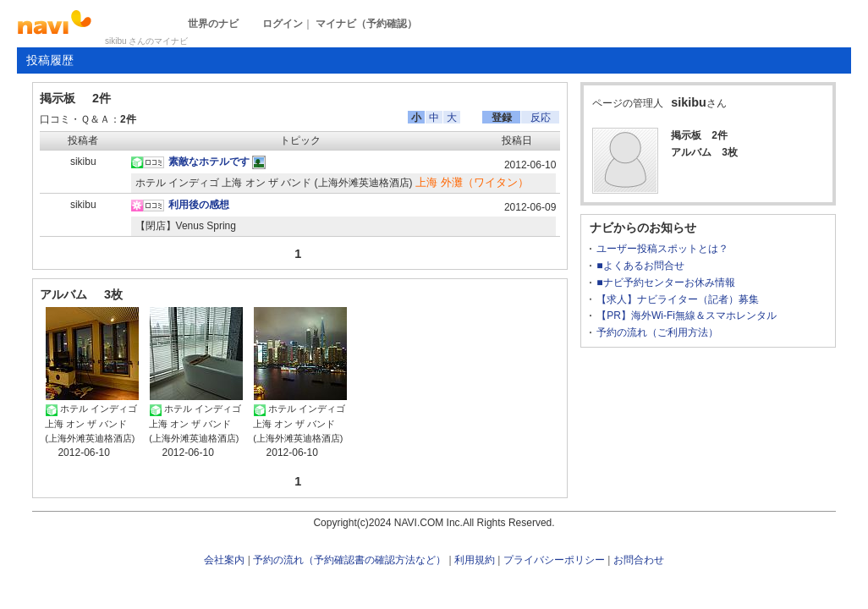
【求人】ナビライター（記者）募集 (678, 299)
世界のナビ (213, 24)
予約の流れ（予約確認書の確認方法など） (349, 560)
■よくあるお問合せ (640, 266)
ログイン (283, 24)
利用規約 (475, 560)
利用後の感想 (199, 205)
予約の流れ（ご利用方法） (657, 332)
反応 (541, 118)
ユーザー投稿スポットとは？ (662, 249)
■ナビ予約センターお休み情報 (665, 283)
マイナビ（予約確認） (366, 24)
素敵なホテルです (209, 162)
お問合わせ (639, 560)
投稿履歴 (50, 60)
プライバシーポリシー (554, 560)
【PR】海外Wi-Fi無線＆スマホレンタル (687, 315)
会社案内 (224, 560)
